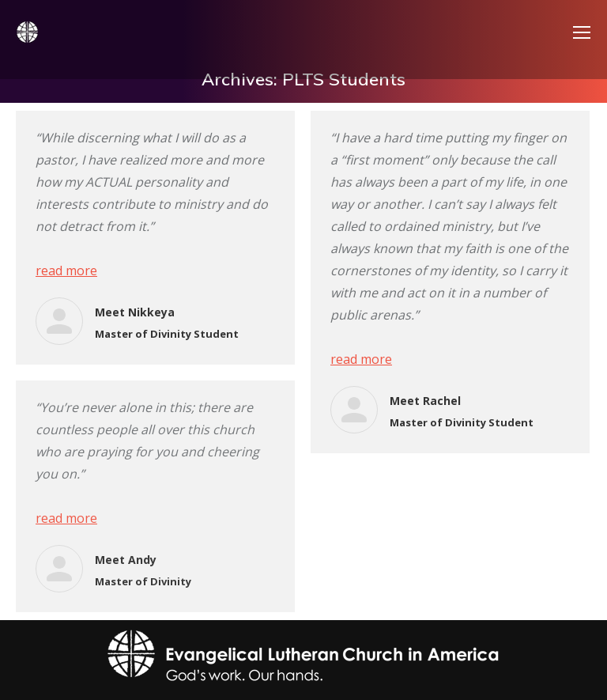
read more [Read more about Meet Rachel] (361, 359)
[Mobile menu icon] (582, 32)
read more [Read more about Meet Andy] (66, 518)
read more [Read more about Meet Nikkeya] (66, 271)
